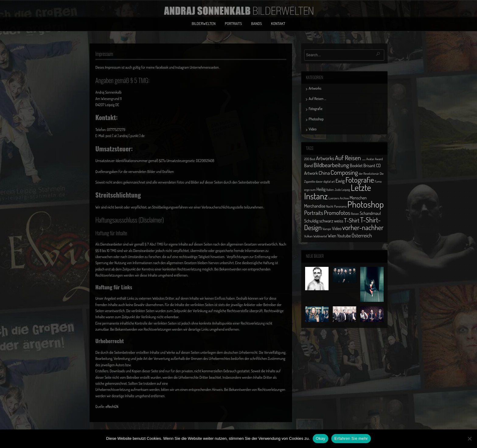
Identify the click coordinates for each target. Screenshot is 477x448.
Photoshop (316, 119)
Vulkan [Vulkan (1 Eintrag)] (308, 236)
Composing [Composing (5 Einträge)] (344, 172)
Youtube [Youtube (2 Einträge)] (344, 236)
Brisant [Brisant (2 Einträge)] (369, 165)
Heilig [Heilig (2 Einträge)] (321, 189)
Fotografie (316, 109)
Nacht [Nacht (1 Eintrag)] (330, 206)
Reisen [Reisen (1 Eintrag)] (355, 214)
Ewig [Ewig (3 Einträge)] (340, 181)
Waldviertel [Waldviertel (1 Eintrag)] (320, 236)
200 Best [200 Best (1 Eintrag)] (310, 159)
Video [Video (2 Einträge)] (337, 228)
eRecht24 (112, 407)
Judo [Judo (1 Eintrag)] (338, 190)
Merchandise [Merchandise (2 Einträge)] (315, 206)
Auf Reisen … (317, 99)
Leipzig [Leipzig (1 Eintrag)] (346, 190)
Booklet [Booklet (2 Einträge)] (356, 165)
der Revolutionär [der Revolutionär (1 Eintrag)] (369, 174)
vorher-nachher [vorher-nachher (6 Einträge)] (363, 227)
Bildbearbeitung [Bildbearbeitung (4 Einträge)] (331, 165)
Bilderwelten (204, 23)
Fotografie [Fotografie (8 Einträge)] (360, 180)
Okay (320, 438)
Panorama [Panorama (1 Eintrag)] (340, 206)
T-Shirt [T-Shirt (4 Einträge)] (352, 220)
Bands (257, 23)
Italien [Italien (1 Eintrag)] (330, 190)
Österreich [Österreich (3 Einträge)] (362, 235)
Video (313, 129)
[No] (469, 439)
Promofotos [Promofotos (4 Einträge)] (337, 213)
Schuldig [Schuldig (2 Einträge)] (311, 221)
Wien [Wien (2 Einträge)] (332, 236)
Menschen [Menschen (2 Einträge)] (358, 198)
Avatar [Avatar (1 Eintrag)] (370, 159)
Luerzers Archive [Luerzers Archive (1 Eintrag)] (339, 198)
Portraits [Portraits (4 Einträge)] (314, 213)
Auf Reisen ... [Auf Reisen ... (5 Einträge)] (350, 158)
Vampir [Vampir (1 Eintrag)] (327, 229)
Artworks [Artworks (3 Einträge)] (325, 158)
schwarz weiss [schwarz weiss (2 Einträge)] (331, 221)
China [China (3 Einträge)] (324, 173)
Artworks (315, 88)
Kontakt (278, 23)
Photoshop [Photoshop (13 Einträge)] (366, 204)
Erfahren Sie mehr (351, 438)
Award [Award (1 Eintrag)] (379, 159)
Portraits (233, 23)
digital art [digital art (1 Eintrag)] (329, 181)
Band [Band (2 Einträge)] (309, 165)
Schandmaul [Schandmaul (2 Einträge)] (370, 213)
